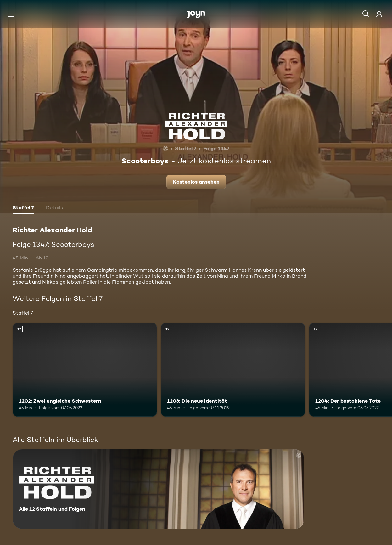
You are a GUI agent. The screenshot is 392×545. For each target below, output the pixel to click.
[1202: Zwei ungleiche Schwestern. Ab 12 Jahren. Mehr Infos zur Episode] (85, 370)
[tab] (23, 208)
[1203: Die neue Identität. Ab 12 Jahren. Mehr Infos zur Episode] (233, 370)
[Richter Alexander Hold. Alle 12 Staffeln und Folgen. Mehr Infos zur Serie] (158, 489)
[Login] (379, 14)
